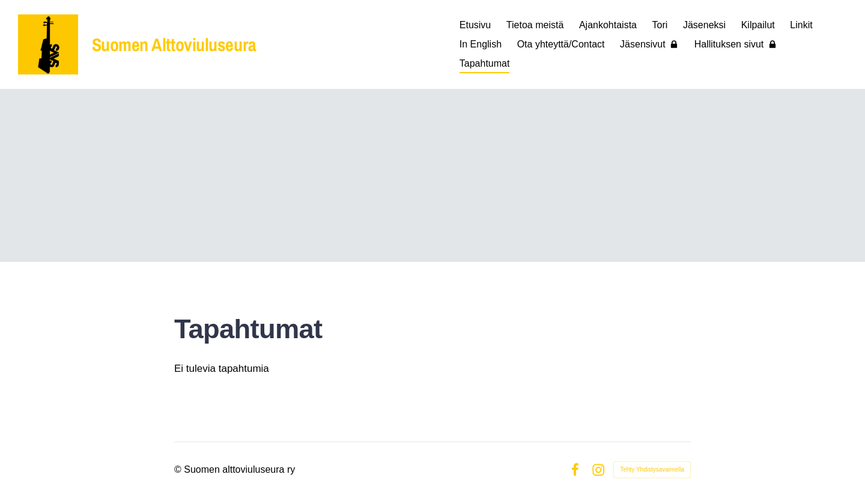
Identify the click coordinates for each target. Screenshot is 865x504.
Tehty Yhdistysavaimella (652, 469)
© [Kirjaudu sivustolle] (179, 469)
